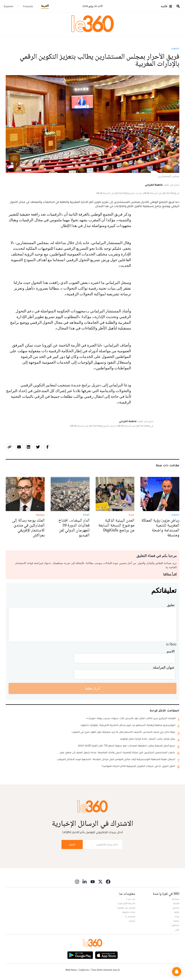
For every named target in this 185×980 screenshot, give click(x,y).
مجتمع (176, 908)
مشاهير (176, 925)
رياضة (176, 921)
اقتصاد (175, 48)
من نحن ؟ (131, 899)
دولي (177, 930)
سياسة (176, 899)
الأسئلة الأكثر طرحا (126, 903)
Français (28, 6)
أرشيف (132, 921)
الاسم (171, 651)
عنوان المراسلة (164, 667)
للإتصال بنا (130, 916)
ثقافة (177, 912)
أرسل (72, 844)
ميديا (177, 916)
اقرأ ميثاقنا (170, 574)
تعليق (171, 605)
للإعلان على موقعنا (126, 908)
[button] (177, 972)
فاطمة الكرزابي (154, 185)
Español (8, 6)
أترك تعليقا (92, 688)
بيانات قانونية (129, 912)
